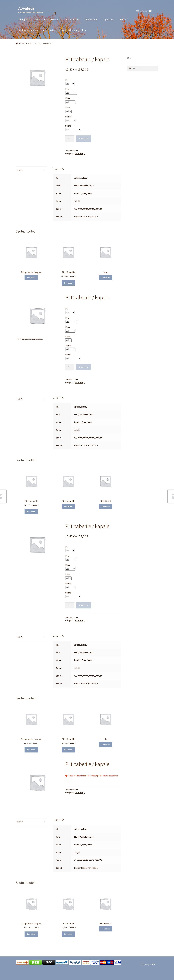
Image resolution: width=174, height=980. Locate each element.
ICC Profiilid (72, 19)
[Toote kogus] (70, 139)
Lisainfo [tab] (19, 170)
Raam (68, 108)
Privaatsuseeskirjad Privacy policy (68, 30)
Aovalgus (26, 8)
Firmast (124, 19)
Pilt (67, 80)
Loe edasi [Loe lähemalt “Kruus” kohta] (106, 278)
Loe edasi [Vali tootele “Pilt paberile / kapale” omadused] (31, 278)
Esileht (21, 43)
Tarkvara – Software (29, 30)
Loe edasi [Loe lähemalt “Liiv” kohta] (106, 744)
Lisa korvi (84, 138)
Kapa (68, 98)
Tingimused (90, 19)
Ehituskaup (30, 43)
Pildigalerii (24, 19)
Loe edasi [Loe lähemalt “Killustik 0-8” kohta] (106, 506)
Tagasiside (108, 19)
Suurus (68, 117)
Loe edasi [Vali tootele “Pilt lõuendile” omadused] (68, 283)
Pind (67, 89)
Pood (38, 19)
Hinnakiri (56, 19)
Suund (68, 126)
